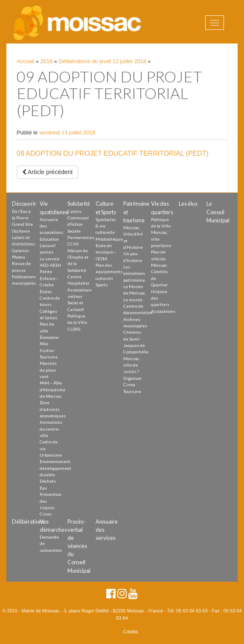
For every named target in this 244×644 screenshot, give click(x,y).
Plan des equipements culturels (109, 272)
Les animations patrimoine (134, 273)
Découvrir (24, 204)
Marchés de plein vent (48, 370)
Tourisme (49, 357)
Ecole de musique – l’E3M (106, 252)
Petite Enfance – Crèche (49, 278)
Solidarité (79, 204)
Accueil (25, 61)
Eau (43, 488)
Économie (49, 337)
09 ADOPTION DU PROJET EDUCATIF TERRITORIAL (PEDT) (113, 153)
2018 (46, 61)
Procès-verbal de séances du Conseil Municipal (79, 546)
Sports (102, 285)
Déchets (48, 481)
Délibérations (28, 522)
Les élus (188, 204)
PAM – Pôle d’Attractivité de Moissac (52, 389)
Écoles (46, 291)
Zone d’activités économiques (53, 409)
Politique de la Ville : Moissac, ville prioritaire (162, 232)
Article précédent (47, 172)
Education (49, 239)
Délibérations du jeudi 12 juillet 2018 (102, 61)
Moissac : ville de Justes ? (132, 365)
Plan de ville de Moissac (159, 258)
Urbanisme (51, 455)
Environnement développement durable (55, 468)
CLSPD (74, 329)
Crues (46, 514)
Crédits (131, 632)
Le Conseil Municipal (218, 212)
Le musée (133, 300)
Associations (163, 311)
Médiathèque (109, 239)
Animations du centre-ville (51, 429)
